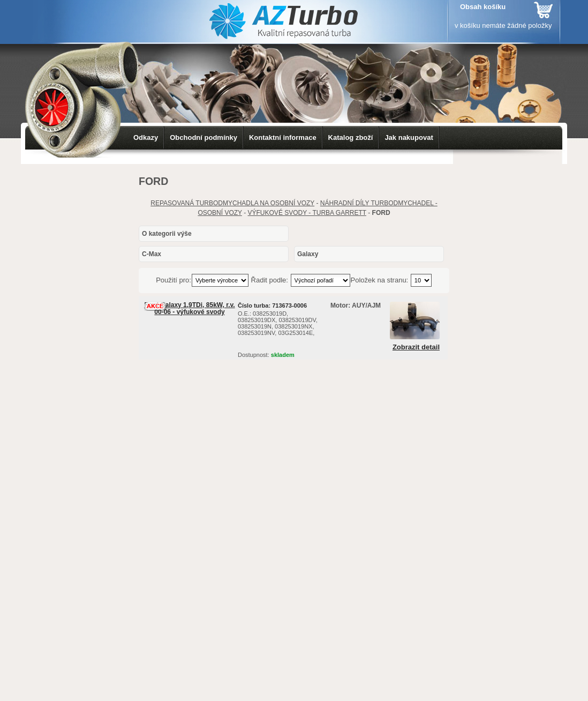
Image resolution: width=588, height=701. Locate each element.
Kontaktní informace (283, 137)
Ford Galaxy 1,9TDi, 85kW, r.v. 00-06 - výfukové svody (189, 308)
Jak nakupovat (409, 137)
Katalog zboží (351, 137)
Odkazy (146, 137)
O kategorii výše (167, 234)
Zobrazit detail (416, 347)
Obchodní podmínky (203, 137)
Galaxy (308, 254)
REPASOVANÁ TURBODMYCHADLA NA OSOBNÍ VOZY (232, 203)
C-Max (152, 254)
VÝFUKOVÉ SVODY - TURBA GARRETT (307, 213)
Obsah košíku (483, 7)
